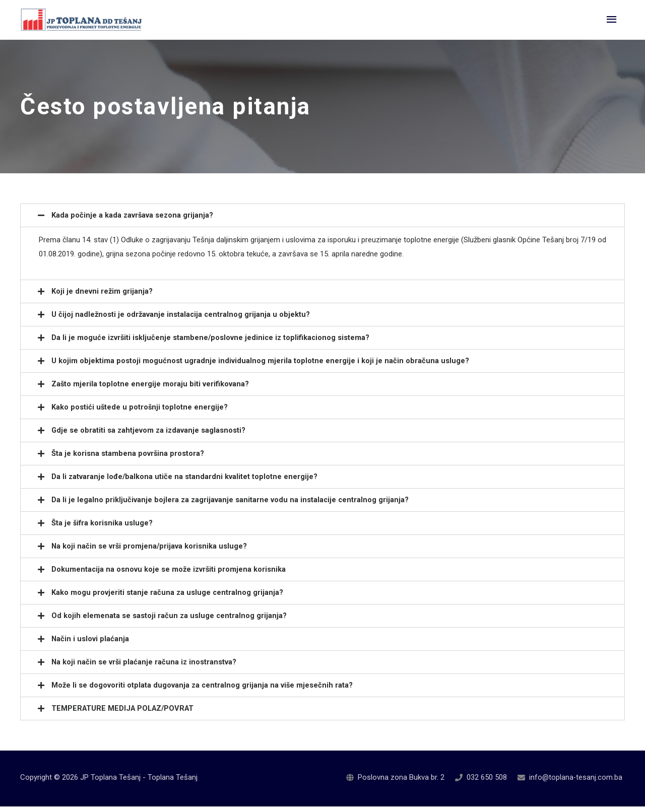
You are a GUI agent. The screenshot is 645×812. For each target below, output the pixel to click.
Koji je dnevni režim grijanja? (102, 297)
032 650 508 (486, 783)
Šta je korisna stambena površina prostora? (128, 459)
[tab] (322, 221)
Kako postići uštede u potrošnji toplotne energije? (140, 413)
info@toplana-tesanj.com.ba (575, 783)
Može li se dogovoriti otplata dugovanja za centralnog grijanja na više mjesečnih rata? (203, 691)
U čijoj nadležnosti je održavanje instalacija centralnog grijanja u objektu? (182, 320)
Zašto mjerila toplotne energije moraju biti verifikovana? (150, 389)
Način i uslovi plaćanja (90, 644)
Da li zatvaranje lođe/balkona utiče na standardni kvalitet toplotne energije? (185, 482)
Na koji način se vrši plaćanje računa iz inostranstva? (145, 667)
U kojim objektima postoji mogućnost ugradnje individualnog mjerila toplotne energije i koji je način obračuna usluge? (260, 366)
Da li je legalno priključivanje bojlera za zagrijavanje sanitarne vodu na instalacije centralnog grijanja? (231, 505)
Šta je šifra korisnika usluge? (103, 528)
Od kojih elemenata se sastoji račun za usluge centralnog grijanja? (170, 621)
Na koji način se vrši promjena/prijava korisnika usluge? (150, 552)
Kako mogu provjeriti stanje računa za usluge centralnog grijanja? (168, 598)
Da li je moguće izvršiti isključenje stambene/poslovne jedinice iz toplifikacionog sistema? (212, 343)
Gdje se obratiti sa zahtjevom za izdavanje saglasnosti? (149, 436)
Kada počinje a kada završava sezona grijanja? (133, 221)
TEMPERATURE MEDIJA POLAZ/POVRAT (125, 714)
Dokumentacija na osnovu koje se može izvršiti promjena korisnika (170, 575)
